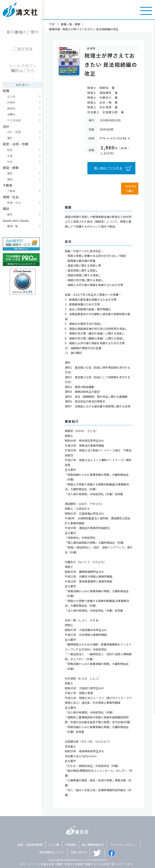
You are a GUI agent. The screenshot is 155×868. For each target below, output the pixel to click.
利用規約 (71, 845)
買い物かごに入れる (108, 168)
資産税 (11, 108)
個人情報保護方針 (93, 845)
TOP (52, 24)
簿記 (10, 138)
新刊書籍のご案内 (23, 32)
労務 (10, 162)
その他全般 (14, 120)
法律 (10, 156)
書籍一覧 (12, 226)
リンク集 (54, 845)
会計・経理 (14, 132)
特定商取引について (52, 852)
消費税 (11, 114)
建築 (10, 179)
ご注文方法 (23, 49)
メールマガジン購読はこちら (23, 68)
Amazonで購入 (131, 188)
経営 (10, 150)
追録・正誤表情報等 (30, 845)
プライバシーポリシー (124, 845)
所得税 (11, 102)
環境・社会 (14, 203)
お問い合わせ (78, 852)
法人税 (11, 96)
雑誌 (10, 214)
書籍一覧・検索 (71, 24)
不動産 (11, 191)
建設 (10, 173)
